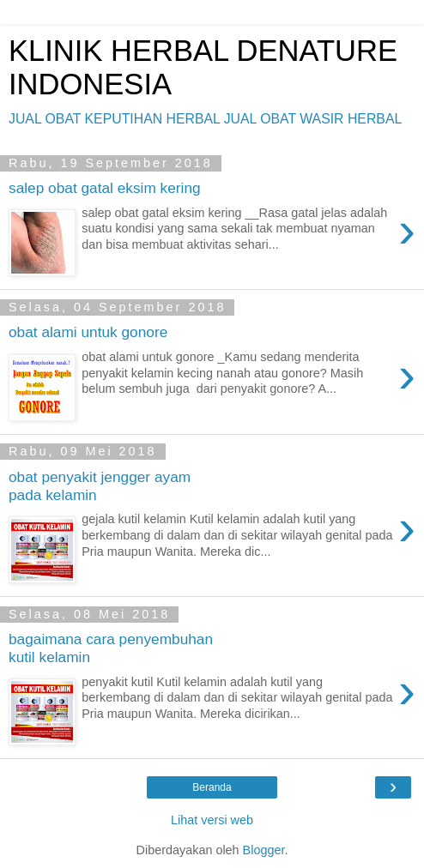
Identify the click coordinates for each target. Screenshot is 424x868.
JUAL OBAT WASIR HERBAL (313, 119)
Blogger (264, 850)
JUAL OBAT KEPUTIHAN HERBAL (114, 119)
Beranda (212, 787)
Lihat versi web (212, 820)
